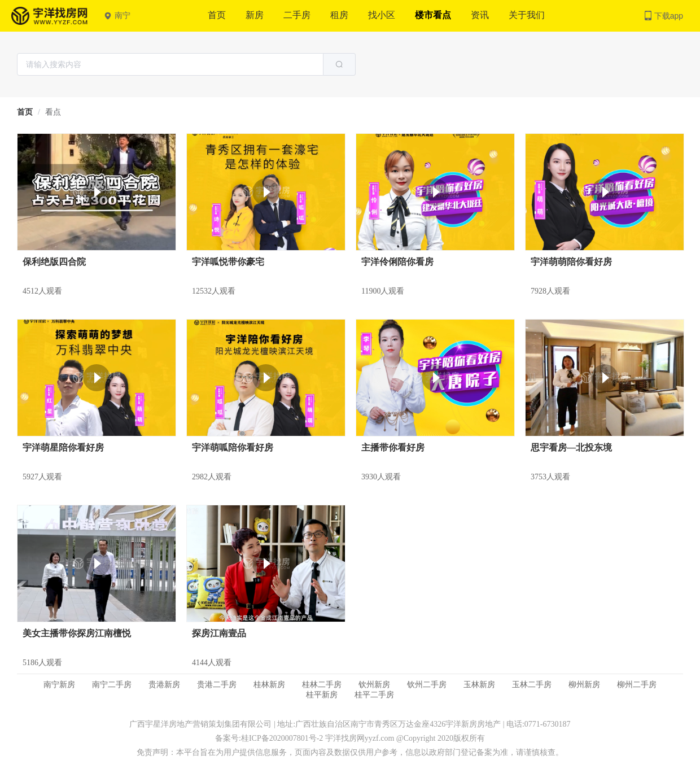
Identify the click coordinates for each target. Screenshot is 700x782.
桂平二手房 (374, 695)
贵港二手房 (217, 685)
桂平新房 (322, 695)
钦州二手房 (427, 685)
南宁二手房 (112, 685)
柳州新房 (584, 685)
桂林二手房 (322, 685)
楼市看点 (433, 15)
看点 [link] (53, 112)
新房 (255, 15)
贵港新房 (164, 685)
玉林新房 (479, 685)
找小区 (382, 15)
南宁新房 (59, 685)
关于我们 (527, 15)
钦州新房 (374, 685)
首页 (217, 15)
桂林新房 (269, 685)
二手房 (297, 15)
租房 (339, 15)
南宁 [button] (117, 16)
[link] (25, 112)
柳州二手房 (637, 685)
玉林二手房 (532, 685)
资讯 (480, 15)
